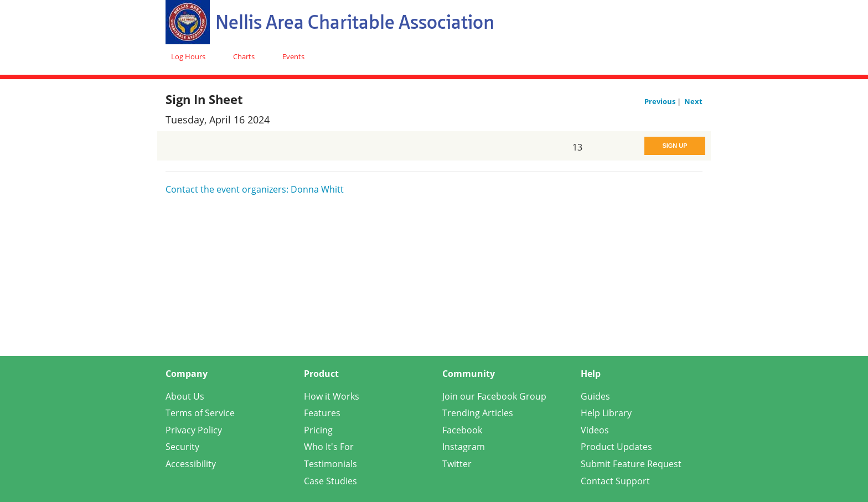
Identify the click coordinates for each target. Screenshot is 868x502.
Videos (595, 430)
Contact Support (615, 481)
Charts (244, 56)
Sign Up (675, 146)
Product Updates (616, 447)
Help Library (606, 413)
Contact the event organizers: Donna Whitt (255, 189)
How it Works (332, 396)
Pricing (318, 430)
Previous (661, 101)
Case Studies (330, 481)
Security (182, 447)
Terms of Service (200, 413)
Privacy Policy (194, 430)
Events (293, 56)
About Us (185, 396)
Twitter (457, 464)
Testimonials (330, 464)
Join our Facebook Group (494, 396)
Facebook (462, 430)
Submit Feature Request (631, 464)
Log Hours (188, 56)
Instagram (464, 447)
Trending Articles (478, 413)
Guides (595, 396)
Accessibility (191, 464)
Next (693, 101)
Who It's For (329, 447)
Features (322, 413)
